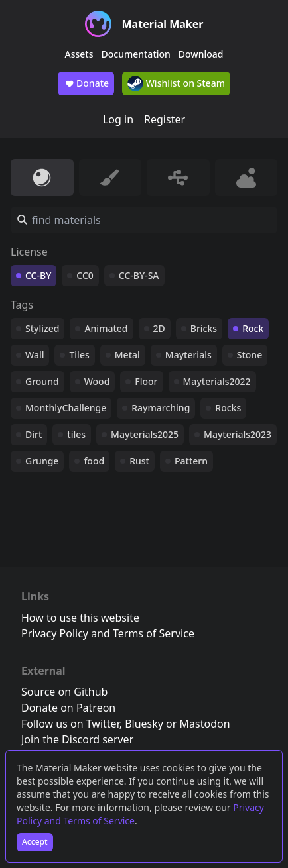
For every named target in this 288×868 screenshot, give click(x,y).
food (94, 461)
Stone (250, 355)
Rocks (228, 408)
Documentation (136, 54)
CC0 (85, 275)
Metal (127, 355)
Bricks (204, 328)
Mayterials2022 (217, 381)
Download (201, 54)
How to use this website (80, 618)
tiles (76, 434)
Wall (35, 355)
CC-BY (38, 275)
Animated (106, 328)
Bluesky (144, 724)
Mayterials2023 (238, 434)
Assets (79, 54)
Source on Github (64, 692)
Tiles (79, 355)
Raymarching (161, 408)
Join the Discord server (77, 739)
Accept (35, 842)
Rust (139, 461)
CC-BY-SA (139, 275)
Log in (118, 119)
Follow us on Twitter (70, 724)
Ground (42, 381)
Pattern (191, 461)
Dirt (34, 434)
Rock (253, 328)
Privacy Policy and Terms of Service (108, 633)
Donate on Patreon (68, 708)
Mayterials (188, 355)
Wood (97, 381)
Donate (86, 83)
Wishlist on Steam (176, 83)
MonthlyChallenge (66, 408)
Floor (146, 381)
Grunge (42, 461)
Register (165, 119)
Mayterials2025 (145, 434)
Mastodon (205, 724)
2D (159, 328)
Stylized (42, 328)
